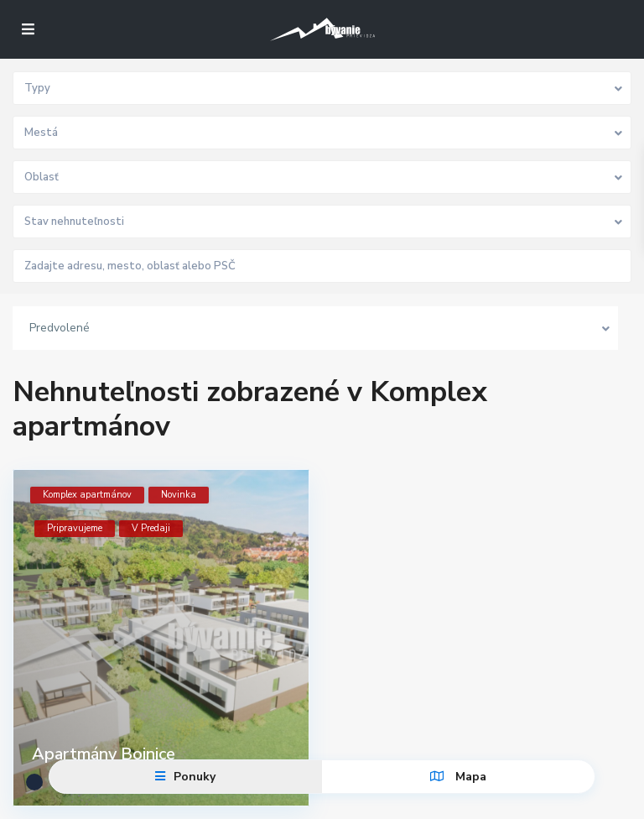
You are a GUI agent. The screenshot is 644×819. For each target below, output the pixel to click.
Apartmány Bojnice (104, 754)
